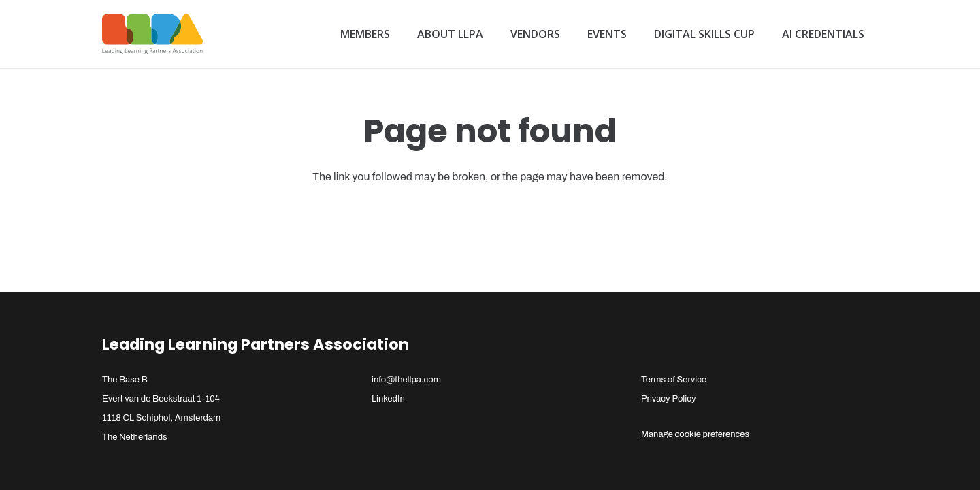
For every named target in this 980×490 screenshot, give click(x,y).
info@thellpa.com (406, 380)
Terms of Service (674, 380)
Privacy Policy (669, 399)
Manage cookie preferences (695, 434)
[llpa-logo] (152, 34)
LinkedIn (388, 399)
